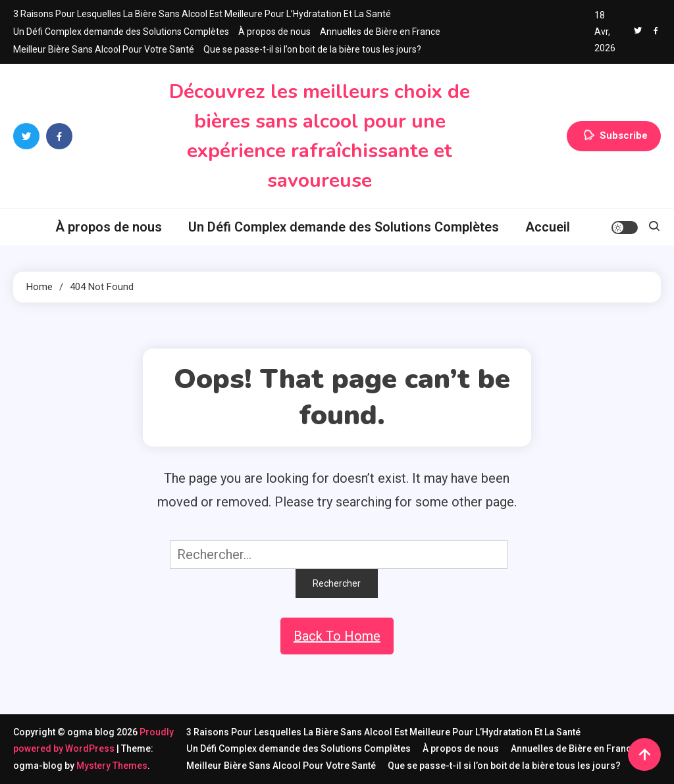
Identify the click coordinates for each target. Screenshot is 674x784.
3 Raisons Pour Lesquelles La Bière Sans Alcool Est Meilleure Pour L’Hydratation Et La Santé (202, 14)
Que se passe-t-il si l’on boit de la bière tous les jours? (312, 49)
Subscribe (614, 136)
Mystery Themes (112, 766)
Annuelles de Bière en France (380, 32)
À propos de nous (274, 32)
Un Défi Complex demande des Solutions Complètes (121, 32)
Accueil (548, 227)
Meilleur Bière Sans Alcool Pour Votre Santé (104, 49)
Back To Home (337, 636)
